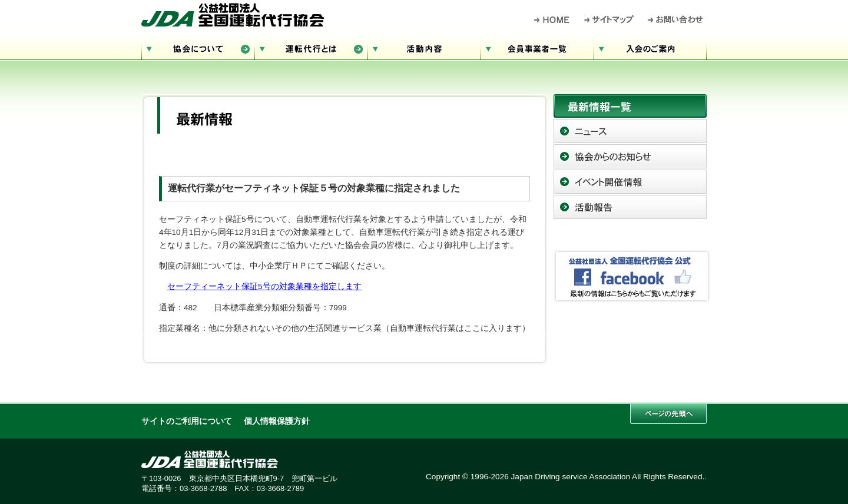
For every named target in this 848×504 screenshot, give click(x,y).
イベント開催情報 (630, 182)
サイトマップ (609, 19)
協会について (198, 47)
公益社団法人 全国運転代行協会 (233, 15)
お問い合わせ (676, 19)
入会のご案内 (650, 47)
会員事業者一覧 (537, 47)
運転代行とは (311, 47)
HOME (552, 19)
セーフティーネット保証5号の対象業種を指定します (264, 286)
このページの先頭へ (668, 414)
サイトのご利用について (187, 421)
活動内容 (424, 47)
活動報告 (630, 207)
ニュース (630, 131)
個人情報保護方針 (277, 421)
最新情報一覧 (630, 106)
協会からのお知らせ (630, 156)
